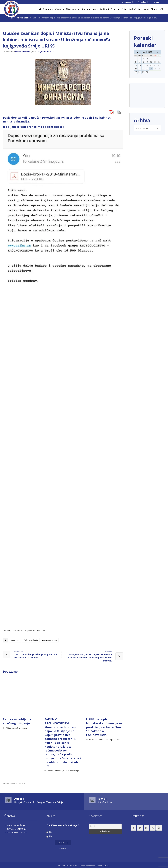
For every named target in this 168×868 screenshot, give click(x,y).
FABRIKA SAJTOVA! (103, 866)
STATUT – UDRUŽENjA (16, 825)
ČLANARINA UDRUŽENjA (17, 829)
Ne (49, 836)
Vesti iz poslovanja (49, 640)
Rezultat (63, 849)
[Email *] (105, 826)
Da (49, 832)
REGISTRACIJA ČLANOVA (17, 833)
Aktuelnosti (15, 640)
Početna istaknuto (31, 640)
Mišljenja (10, 728)
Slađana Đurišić (22, 52)
